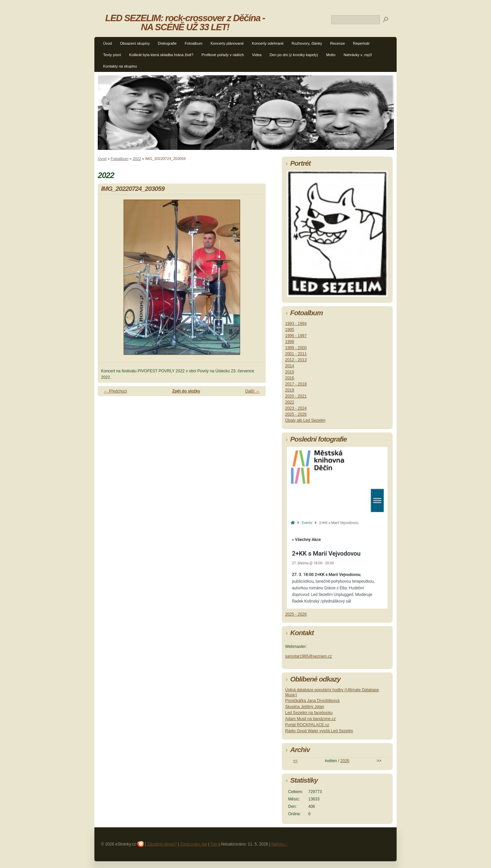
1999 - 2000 (296, 348)
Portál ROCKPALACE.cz (307, 725)
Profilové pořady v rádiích (223, 55)
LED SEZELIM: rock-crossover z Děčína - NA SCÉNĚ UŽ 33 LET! (185, 23)
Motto (331, 55)
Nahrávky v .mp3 (358, 55)
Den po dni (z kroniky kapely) (294, 55)
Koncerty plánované (227, 43)
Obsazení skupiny (135, 43)
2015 (290, 372)
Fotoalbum (194, 43)
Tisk (214, 844)
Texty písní (112, 55)
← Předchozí (115, 391)
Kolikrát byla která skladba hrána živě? (161, 55)
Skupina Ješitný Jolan (305, 707)
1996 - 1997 (296, 336)
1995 (290, 330)
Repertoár (361, 43)
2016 (290, 378)
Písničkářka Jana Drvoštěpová (312, 701)
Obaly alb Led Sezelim (305, 420)
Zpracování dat (193, 844)
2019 (290, 390)
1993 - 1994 (296, 324)
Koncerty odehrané (268, 43)
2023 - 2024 (296, 408)
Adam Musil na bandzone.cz (310, 719)
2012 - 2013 (296, 360)
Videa (257, 55)
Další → (252, 391)
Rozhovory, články (307, 43)
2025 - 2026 (296, 414)
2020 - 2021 (296, 396)
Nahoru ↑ (280, 844)
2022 (137, 159)
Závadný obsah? (162, 844)
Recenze (338, 43)
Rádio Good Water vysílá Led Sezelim (319, 731)
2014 (290, 366)
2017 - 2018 (296, 384)
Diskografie (167, 43)
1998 (290, 342)
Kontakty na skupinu (120, 66)
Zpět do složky (186, 391)
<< (296, 761)
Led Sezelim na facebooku (309, 713)
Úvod (107, 43)
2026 (345, 761)
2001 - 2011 (296, 354)
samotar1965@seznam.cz (309, 656)
